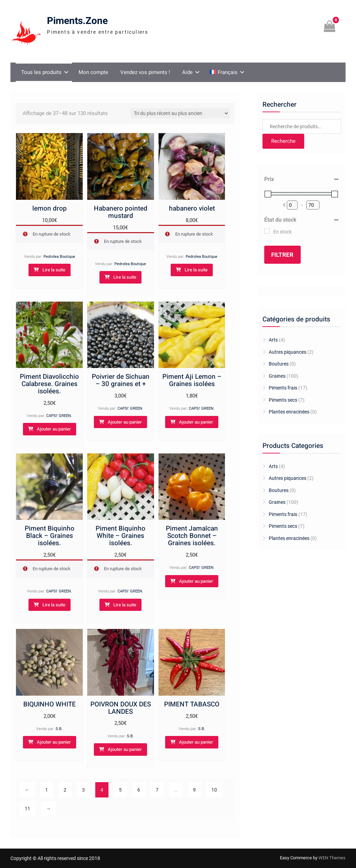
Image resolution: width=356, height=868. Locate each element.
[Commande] (180, 113)
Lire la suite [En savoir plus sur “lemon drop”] (54, 270)
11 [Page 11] (27, 809)
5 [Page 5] (120, 790)
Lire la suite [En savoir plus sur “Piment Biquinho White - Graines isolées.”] (125, 605)
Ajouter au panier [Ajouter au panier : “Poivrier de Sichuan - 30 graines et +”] (125, 422)
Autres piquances (288, 352)
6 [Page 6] (139, 790)
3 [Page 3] (83, 790)
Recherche (283, 141)
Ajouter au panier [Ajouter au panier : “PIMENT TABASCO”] (196, 742)
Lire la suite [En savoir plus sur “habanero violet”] (196, 270)
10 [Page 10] (214, 790)
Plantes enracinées (289, 412)
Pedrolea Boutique (59, 257)
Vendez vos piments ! (145, 72)
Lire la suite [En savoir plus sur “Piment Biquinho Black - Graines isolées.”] (54, 605)
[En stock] (267, 231)
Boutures (279, 364)
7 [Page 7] (157, 790)
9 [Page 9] (194, 790)
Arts (273, 340)
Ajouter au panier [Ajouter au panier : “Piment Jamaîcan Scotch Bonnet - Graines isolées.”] (196, 581)
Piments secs (283, 400)
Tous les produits (41, 72)
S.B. (59, 729)
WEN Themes (332, 858)
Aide (187, 72)
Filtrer (282, 255)
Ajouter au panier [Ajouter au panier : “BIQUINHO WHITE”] (54, 742)
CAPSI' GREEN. (59, 416)
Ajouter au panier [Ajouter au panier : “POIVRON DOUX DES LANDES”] (125, 749)
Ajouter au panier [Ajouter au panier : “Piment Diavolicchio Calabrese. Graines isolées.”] (54, 429)
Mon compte (93, 72)
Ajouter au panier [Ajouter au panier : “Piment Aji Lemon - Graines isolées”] (196, 422)
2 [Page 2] (65, 790)
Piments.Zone (77, 21)
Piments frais (283, 388)
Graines (277, 376)
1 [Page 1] (47, 790)
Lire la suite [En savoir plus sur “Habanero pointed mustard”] (125, 277)
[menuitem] (226, 72)
